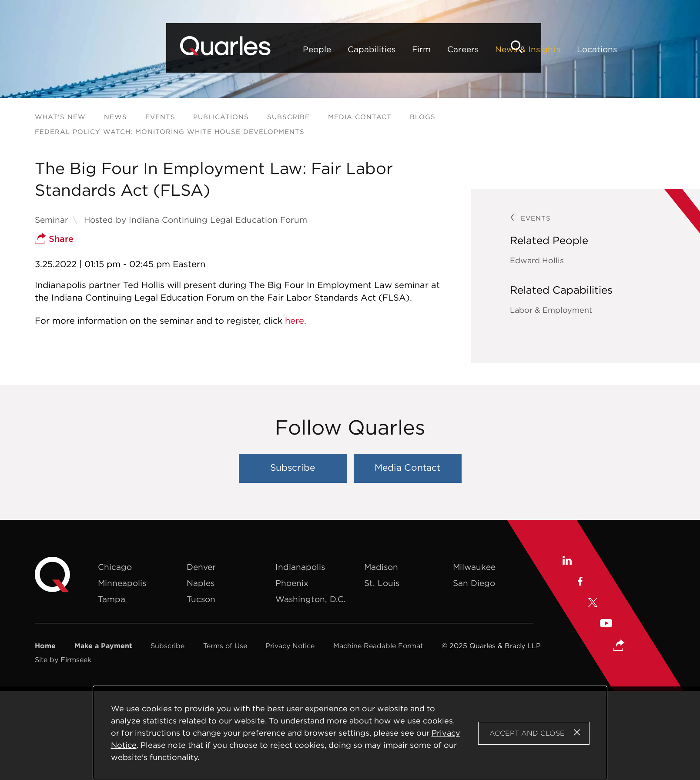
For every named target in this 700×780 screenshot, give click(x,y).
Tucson (201, 599)
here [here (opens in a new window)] (295, 320)
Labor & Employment (551, 310)
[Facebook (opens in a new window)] (580, 582)
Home (45, 646)
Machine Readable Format (378, 646)
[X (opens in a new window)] (593, 603)
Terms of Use (225, 646)
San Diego (474, 583)
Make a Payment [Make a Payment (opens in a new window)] (103, 646)
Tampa (112, 599)
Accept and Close (527, 733)
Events (160, 117)
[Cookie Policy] (350, 733)
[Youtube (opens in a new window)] (606, 624)
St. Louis (382, 583)
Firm (280, 49)
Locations (456, 49)
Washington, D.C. (311, 599)
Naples (201, 583)
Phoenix (292, 583)
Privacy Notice (290, 646)
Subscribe (288, 117)
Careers (322, 49)
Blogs (423, 117)
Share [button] (54, 239)
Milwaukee (474, 567)
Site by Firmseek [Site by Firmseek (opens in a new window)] (63, 659)
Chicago (115, 567)
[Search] (650, 47)
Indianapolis (300, 567)
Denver (201, 567)
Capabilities (231, 49)
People (176, 49)
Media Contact (360, 117)
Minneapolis (122, 583)
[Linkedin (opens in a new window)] (567, 562)
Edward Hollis (537, 260)
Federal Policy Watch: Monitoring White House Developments (170, 132)
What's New (60, 117)
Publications (221, 117)
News (116, 117)
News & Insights (387, 49)
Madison (381, 567)
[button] (619, 646)
